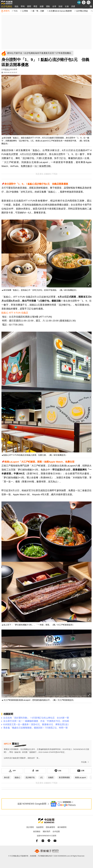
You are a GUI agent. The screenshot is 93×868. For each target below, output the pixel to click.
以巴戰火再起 (82, 11)
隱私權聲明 (50, 827)
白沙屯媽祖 (7, 6)
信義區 (51, 777)
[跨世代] (5, 11)
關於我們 (46, 831)
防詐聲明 (30, 827)
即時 (23, 6)
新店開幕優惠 (64, 777)
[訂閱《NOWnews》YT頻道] (81, 771)
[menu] (91, 6)
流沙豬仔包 (30, 777)
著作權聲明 (62, 827)
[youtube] (55, 841)
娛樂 (42, 6)
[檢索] (89, 2)
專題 (35, 6)
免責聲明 (40, 827)
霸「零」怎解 (38, 11)
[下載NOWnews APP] (84, 2)
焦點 (16, 6)
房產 (73, 6)
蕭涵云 (7, 69)
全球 (54, 6)
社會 (67, 6)
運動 (48, 6)
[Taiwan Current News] (79, 2)
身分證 (7, 777)
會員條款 (37, 831)
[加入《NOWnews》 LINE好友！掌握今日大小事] (58, 771)
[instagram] (43, 841)
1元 (41, 777)
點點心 (17, 777)
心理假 (25, 11)
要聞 (29, 6)
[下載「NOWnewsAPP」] (12, 771)
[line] (49, 841)
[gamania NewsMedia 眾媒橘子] (46, 851)
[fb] (37, 841)
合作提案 (56, 831)
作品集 (85, 762)
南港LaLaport (80, 777)
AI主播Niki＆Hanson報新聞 (60, 11)
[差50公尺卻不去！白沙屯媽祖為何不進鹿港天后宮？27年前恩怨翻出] (40, 53)
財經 (61, 6)
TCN (15, 11)
